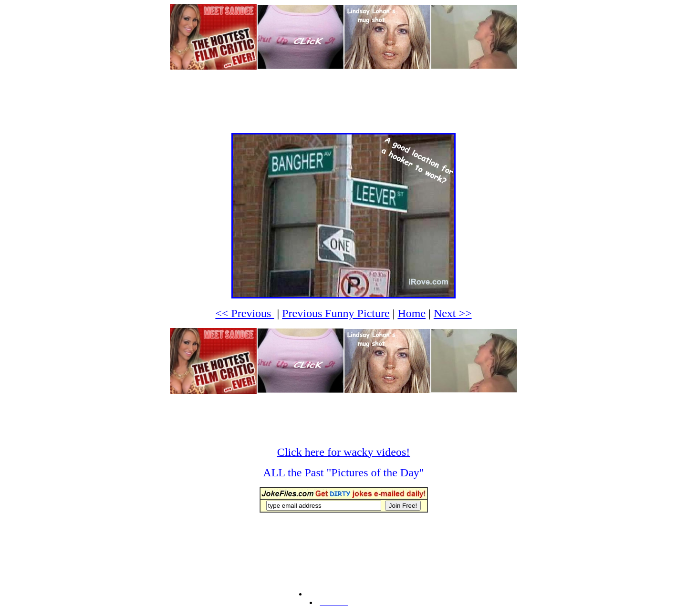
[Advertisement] (343, 92)
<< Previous (245, 313)
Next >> (453, 313)
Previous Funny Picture (336, 313)
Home (411, 313)
